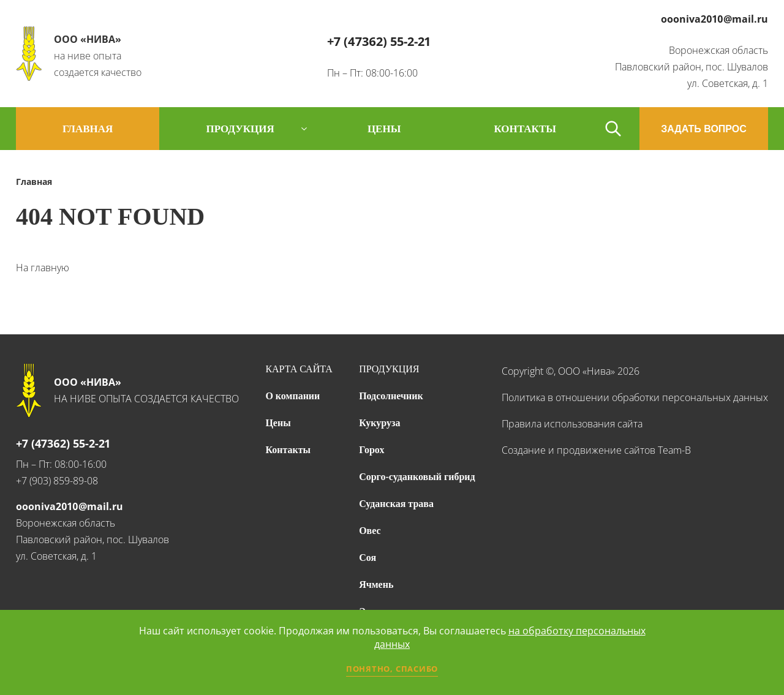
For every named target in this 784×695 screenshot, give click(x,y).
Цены (278, 423)
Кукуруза (379, 423)
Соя (367, 558)
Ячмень (376, 584)
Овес (370, 531)
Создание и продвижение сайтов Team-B (596, 450)
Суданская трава (396, 504)
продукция (240, 129)
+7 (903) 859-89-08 (57, 481)
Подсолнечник (391, 396)
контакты (525, 129)
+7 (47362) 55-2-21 (379, 41)
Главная (88, 129)
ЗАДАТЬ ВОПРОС (704, 129)
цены (384, 129)
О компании (292, 396)
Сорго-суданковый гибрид (417, 477)
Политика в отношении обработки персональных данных (635, 397)
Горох (371, 450)
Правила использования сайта (572, 424)
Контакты (288, 450)
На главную (43, 268)
